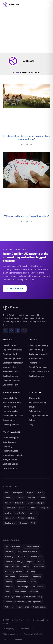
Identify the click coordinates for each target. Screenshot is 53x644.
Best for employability (13, 358)
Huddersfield (10, 508)
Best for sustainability (13, 363)
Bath (7, 493)
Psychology (9, 556)
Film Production (38, 587)
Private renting (10, 407)
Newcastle (33, 513)
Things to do (34, 398)
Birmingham (17, 493)
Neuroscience (23, 607)
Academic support (11, 438)
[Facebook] (12, 330)
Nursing (26, 567)
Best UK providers (11, 424)
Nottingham (9, 518)
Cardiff (20, 498)
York (33, 523)
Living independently (38, 416)
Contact (6, 640)
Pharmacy (24, 577)
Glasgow (41, 503)
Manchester (20, 513)
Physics (30, 561)
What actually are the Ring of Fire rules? (26, 216)
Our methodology (11, 385)
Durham (8, 503)
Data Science (10, 577)
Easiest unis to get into (39, 372)
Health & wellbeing (37, 402)
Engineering (9, 551)
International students (13, 455)
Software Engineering (33, 597)
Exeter (30, 503)
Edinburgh (19, 503)
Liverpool (44, 508)
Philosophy (9, 607)
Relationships (35, 411)
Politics (33, 582)
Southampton (10, 523)
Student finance (36, 358)
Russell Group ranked (38, 367)
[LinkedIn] (18, 330)
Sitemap (18, 640)
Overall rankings (10, 345)
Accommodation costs (13, 416)
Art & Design (23, 587)
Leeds (22, 508)
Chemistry (9, 561)
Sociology (9, 582)
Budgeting (7, 446)
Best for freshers (10, 376)
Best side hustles (11, 464)
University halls (10, 398)
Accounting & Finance (13, 572)
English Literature (12, 567)
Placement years (10, 451)
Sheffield (32, 518)
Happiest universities (12, 350)
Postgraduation (10, 459)
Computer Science (31, 546)
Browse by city (9, 420)
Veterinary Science (12, 597)
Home (15, 73)
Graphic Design (39, 607)
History (41, 561)
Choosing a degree (37, 350)
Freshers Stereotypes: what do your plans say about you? (26, 138)
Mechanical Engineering (14, 602)
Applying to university (39, 354)
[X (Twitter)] (24, 330)
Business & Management (28, 551)
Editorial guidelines (10, 634)
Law (6, 546)
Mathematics (37, 556)
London (8, 513)
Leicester (32, 508)
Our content (25, 629)
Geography (9, 587)
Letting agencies (10, 411)
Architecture (39, 567)
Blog (31, 424)
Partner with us (15, 289)
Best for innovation (11, 380)
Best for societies (11, 372)
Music (7, 592)
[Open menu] (47, 5)
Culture (32, 420)
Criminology (37, 577)
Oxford (21, 518)
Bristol (40, 493)
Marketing (31, 572)
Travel (32, 407)
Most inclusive (9, 367)
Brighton (30, 493)
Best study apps (10, 468)
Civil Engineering (35, 602)
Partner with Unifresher (34, 634)
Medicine (16, 546)
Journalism (21, 582)
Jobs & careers (9, 442)
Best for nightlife (10, 354)
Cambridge (9, 498)
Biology (20, 561)
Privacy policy (8, 629)
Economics (23, 556)
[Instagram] (5, 330)
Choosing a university (39, 345)
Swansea (23, 523)
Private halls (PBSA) (12, 402)
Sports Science (20, 592)
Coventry (31, 498)
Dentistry (34, 592)
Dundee (42, 498)
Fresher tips (34, 363)
